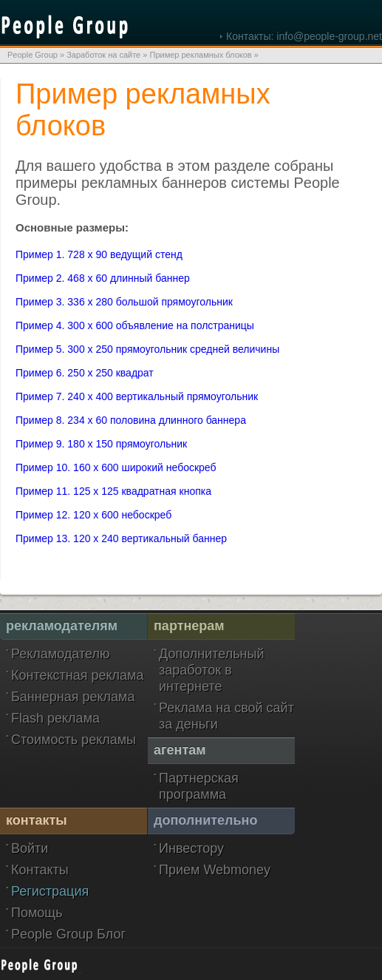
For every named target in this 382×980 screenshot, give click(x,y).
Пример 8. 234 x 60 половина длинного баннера (131, 420)
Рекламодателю (60, 654)
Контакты (40, 870)
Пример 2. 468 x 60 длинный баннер (103, 278)
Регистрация (50, 891)
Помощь (37, 913)
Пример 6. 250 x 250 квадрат (85, 373)
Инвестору (191, 848)
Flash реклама (55, 718)
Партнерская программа (199, 786)
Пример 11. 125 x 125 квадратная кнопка (113, 491)
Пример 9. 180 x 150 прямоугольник (101, 444)
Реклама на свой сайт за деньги (226, 716)
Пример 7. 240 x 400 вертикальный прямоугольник (137, 396)
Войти (30, 848)
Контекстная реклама (78, 675)
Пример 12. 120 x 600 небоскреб (93, 515)
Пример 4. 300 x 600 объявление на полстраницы (135, 325)
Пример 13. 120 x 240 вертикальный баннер (121, 538)
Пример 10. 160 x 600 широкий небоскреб (116, 467)
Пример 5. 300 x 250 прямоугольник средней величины (147, 349)
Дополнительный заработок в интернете (212, 670)
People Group (33, 55)
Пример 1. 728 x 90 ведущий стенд (99, 254)
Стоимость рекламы (74, 740)
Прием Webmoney (215, 870)
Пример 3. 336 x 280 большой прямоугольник (124, 302)
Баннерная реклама (73, 697)
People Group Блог (68, 934)
